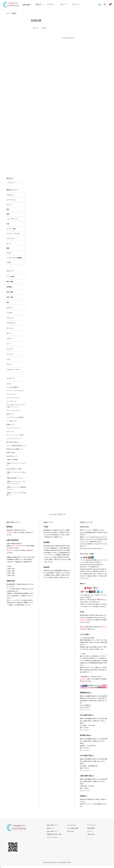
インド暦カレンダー (12, 421)
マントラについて (11, 401)
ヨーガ (9, 243)
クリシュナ (10, 349)
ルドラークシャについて (13, 398)
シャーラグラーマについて (14, 439)
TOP (8, 13)
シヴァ (9, 359)
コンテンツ (75, 4)
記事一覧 (35, 28)
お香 (8, 224)
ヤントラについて (11, 394)
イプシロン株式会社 (85, 560)
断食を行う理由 (11, 453)
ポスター (9, 253)
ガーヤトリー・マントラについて (16, 391)
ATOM (72, 831)
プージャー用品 (11, 229)
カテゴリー (51, 4)
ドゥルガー (10, 313)
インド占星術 (10, 276)
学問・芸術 (10, 297)
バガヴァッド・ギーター (14, 370)
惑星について (10, 414)
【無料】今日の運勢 (12, 460)
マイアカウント (92, 825)
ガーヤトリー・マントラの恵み (15, 435)
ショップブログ (71, 825)
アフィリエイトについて (13, 428)
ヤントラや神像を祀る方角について (16, 446)
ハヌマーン (10, 338)
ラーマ (9, 344)
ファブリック (10, 238)
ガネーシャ (10, 307)
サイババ (9, 364)
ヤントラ (9, 205)
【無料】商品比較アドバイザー (15, 478)
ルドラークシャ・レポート (14, 410)
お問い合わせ (91, 834)
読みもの (39, 4)
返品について (51, 828)
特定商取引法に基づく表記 (54, 834)
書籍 (8, 248)
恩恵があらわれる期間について (15, 449)
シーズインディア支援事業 (14, 258)
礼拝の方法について (12, 456)
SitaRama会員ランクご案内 (14, 469)
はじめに (9, 384)
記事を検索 (26, 5)
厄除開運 (9, 287)
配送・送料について (52, 825)
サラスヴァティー (12, 323)
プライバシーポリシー (53, 837)
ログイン (90, 831)
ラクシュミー (10, 318)
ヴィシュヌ (10, 354)
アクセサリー (10, 195)
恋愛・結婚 (10, 292)
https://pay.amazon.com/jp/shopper (91, 548)
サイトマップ (10, 431)
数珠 (8, 209)
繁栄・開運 (10, 282)
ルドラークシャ (11, 200)
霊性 (8, 302)
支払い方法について (52, 831)
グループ (63, 4)
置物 (8, 214)
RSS (68, 831)
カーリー (9, 333)
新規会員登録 (91, 828)
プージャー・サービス (13, 233)
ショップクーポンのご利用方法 (15, 417)
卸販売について (11, 424)
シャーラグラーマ (12, 219)
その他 (9, 262)
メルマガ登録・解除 (73, 828)
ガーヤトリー (10, 328)
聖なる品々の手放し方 (13, 442)
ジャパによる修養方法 (13, 387)
